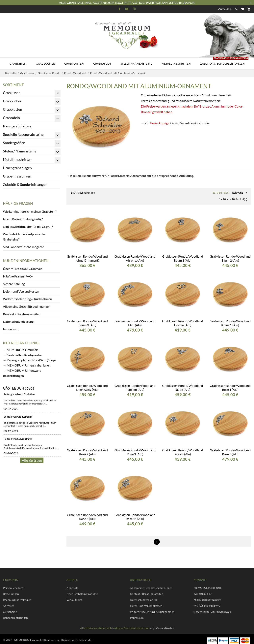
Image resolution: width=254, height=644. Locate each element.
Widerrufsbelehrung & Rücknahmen (27, 299)
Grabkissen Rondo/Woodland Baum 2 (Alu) (230, 255)
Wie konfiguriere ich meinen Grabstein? (30, 211)
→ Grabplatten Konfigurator (23, 355)
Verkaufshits (74, 597)
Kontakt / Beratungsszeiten (22, 314)
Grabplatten (74, 64)
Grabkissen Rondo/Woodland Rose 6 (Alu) (87, 514)
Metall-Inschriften (176, 64)
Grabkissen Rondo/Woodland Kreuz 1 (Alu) (230, 320)
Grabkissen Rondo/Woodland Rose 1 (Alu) (230, 384)
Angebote (72, 585)
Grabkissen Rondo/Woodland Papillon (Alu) (135, 384)
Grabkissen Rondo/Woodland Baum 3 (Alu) (87, 320)
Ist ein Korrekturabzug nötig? (23, 219)
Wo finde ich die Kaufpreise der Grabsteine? (24, 237)
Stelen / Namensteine (136, 64)
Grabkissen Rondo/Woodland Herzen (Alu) (183, 320)
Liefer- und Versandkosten (21, 291)
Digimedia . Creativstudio (77, 637)
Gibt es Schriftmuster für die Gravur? (28, 226)
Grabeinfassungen (17, 176)
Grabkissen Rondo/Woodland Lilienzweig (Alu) (87, 384)
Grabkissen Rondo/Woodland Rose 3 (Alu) (135, 449)
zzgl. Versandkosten (162, 625)
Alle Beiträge (32, 460)
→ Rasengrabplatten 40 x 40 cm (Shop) (29, 360)
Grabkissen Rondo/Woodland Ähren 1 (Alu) (135, 255)
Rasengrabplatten (17, 126)
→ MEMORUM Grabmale (21, 350)
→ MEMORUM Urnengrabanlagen (27, 365)
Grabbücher (45, 64)
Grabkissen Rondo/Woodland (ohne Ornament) (87, 255)
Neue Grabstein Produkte (82, 591)
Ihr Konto (11, 577)
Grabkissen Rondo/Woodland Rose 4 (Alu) (183, 449)
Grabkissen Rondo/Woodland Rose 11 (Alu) (135, 514)
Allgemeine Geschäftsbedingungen (27, 306)
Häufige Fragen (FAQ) (18, 276)
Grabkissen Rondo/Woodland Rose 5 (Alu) (230, 449)
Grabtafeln (102, 64)
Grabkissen (18, 64)
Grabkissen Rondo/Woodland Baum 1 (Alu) (183, 255)
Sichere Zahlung (14, 284)
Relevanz (237, 193)
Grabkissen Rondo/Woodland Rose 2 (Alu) (87, 449)
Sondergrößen (14, 143)
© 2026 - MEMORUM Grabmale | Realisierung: (32, 637)
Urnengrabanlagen (17, 168)
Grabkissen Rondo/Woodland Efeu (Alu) (135, 320)
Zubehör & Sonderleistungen (224, 61)
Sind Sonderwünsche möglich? (23, 247)
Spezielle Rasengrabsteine (23, 134)
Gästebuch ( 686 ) (18, 388)
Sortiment (13, 85)
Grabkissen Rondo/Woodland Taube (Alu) (183, 384)
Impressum (11, 329)
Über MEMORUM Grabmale (23, 269)
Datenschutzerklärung (18, 322)
